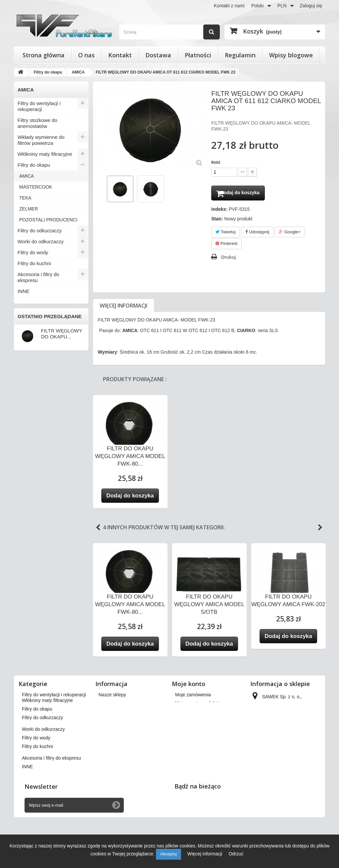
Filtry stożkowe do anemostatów (37, 123)
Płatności (198, 55)
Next (320, 529)
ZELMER (29, 209)
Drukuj (228, 259)
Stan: (217, 220)
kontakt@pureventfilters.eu (279, 773)
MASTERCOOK (36, 187)
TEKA (25, 198)
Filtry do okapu (34, 165)
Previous (98, 529)
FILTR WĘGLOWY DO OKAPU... (62, 334)
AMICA (26, 176)
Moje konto (189, 685)
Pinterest (226, 245)
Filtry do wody (33, 252)
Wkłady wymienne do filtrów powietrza (41, 140)
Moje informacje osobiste (201, 731)
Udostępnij (257, 233)
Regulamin (240, 55)
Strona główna (44, 55)
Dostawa (158, 55)
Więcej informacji (123, 307)
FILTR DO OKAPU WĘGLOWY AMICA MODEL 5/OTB (209, 606)
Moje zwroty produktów (199, 705)
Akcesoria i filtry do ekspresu (38, 277)
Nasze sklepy (112, 696)
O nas (86, 55)
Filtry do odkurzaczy (40, 231)
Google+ (290, 233)
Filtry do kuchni (34, 263)
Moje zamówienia (193, 696)
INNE (24, 291)
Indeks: (219, 211)
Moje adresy (188, 722)
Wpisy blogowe (291, 55)
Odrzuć (236, 854)
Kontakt (120, 55)
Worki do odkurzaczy (41, 241)
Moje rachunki (190, 714)
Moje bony (186, 739)
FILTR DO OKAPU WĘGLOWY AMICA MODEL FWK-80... (130, 458)
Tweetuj (225, 233)
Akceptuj (169, 854)
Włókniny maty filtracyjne (45, 154)
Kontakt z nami (229, 6)
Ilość (216, 162)
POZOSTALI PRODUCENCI (48, 220)
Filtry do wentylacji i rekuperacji (39, 106)
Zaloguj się (311, 6)
